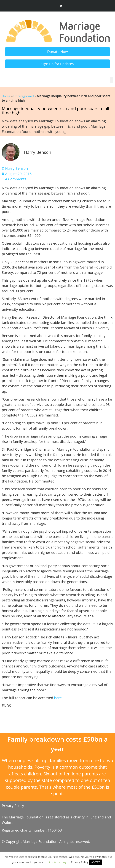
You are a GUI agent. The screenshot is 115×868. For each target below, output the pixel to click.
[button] (112, 80)
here (58, 698)
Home (6, 96)
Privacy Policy (13, 806)
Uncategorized (24, 96)
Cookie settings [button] (58, 862)
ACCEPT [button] (96, 862)
